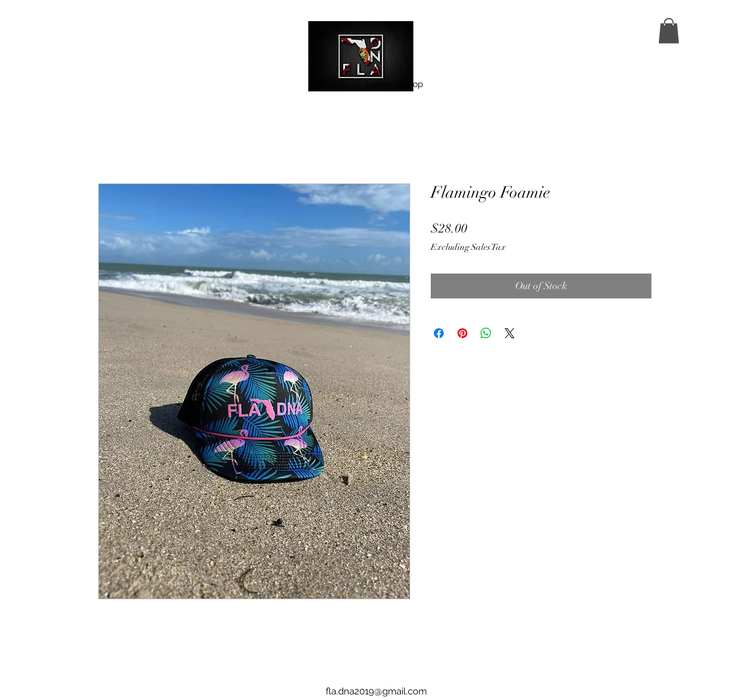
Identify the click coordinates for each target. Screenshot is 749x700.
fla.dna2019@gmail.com (376, 691)
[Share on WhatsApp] (486, 333)
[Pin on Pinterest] (462, 333)
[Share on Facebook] (439, 333)
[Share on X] (510, 333)
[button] (669, 31)
